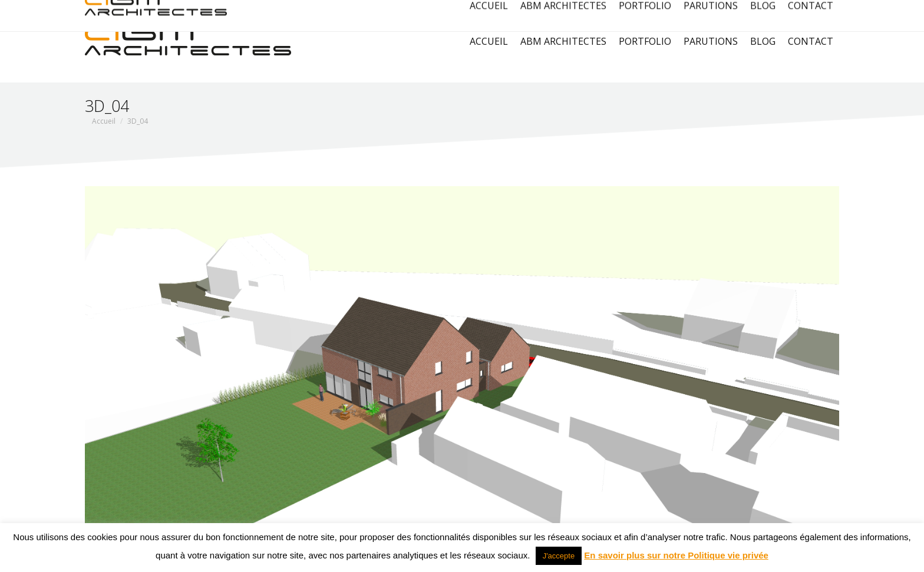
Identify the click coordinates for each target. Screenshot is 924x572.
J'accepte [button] (559, 556)
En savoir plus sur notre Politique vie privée (676, 555)
